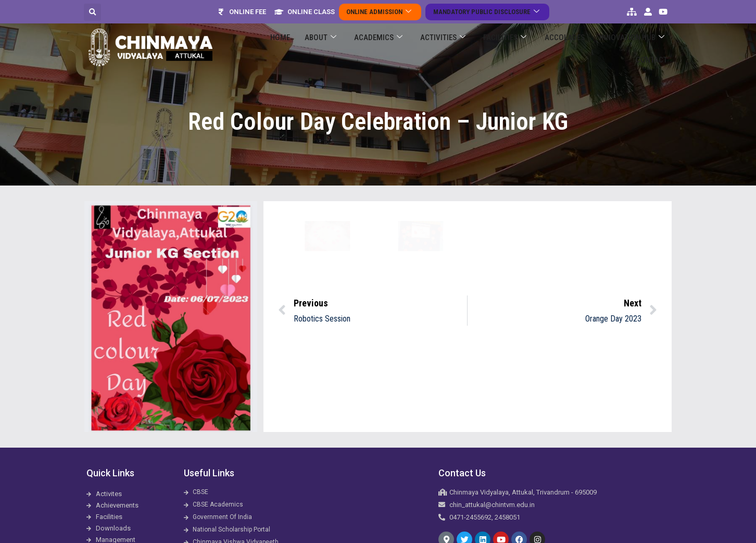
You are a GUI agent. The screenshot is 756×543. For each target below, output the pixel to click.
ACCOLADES (534, 47)
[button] (92, 12)
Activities (425, 48)
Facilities (481, 48)
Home (281, 47)
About (315, 48)
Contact (655, 47)
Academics (367, 48)
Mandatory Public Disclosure (484, 12)
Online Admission (383, 12)
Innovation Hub (595, 48)
